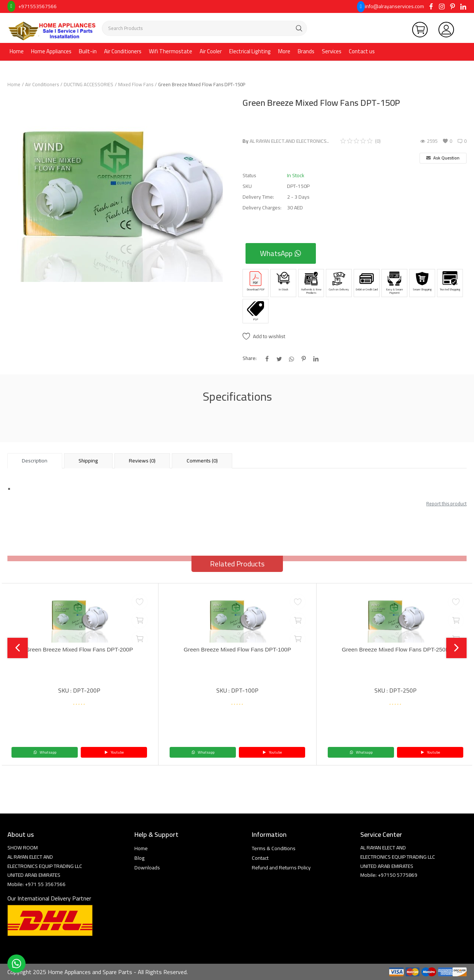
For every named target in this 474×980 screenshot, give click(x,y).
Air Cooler (211, 51)
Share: (250, 358)
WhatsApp (281, 253)
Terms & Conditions (274, 848)
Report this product (446, 504)
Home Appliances (51, 51)
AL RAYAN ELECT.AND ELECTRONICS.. (289, 141)
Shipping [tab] (88, 461)
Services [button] (332, 51)
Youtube (114, 752)
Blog (139, 858)
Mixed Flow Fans (136, 84)
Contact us (362, 51)
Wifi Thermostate (171, 51)
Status (249, 176)
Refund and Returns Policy (281, 868)
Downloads (147, 868)
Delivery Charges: (262, 208)
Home (17, 51)
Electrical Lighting (250, 51)
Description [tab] (35, 461)
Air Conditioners (123, 51)
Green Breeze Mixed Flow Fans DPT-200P (79, 650)
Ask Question (443, 158)
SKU (247, 186)
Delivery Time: (258, 197)
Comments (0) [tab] (202, 461)
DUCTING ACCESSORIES (89, 84)
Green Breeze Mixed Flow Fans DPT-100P (237, 650)
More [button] (284, 51)
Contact (260, 858)
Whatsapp (45, 752)
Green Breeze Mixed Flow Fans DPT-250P (395, 650)
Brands (306, 51)
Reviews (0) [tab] (142, 461)
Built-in (88, 51)
